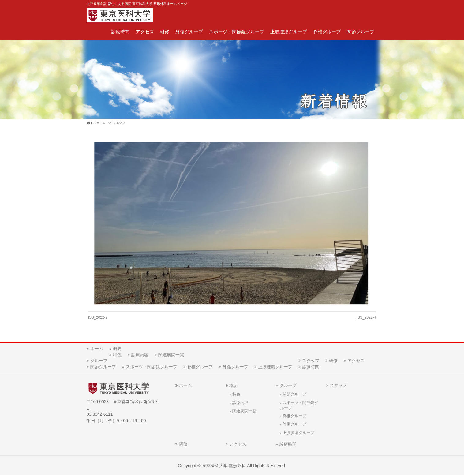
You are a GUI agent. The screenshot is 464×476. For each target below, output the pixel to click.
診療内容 (140, 355)
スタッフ (311, 361)
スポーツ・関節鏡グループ (152, 367)
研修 (333, 361)
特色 (117, 355)
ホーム (97, 349)
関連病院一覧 (171, 355)
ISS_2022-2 (98, 317)
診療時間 (311, 367)
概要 (117, 349)
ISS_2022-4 (366, 317)
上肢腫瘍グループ (275, 367)
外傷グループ (235, 367)
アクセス (356, 361)
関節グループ (103, 367)
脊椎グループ (200, 367)
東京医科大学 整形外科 (224, 466)
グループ (99, 361)
